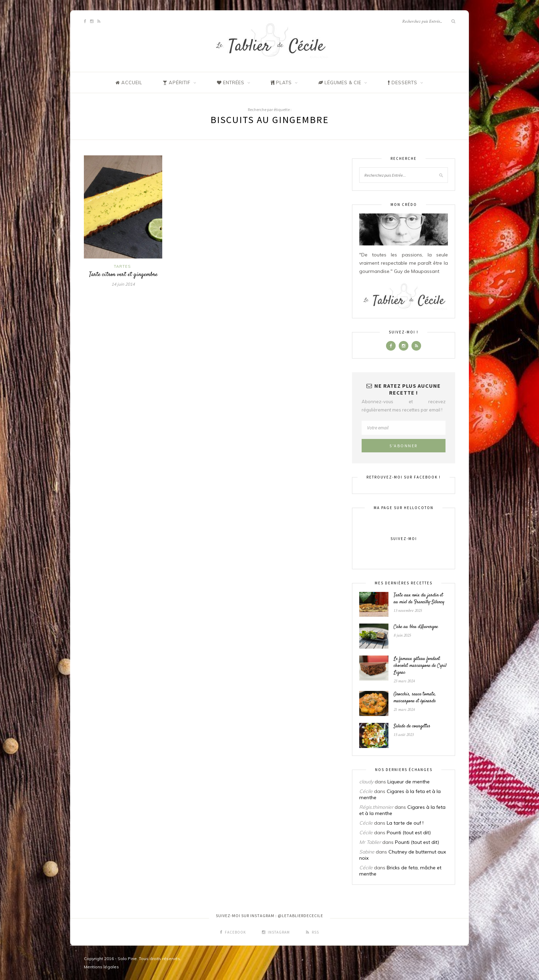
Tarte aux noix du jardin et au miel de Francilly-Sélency (419, 599)
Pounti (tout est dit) (409, 833)
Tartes (122, 266)
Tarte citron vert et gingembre (123, 275)
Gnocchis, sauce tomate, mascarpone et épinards (415, 698)
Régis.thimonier (376, 807)
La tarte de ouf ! (405, 823)
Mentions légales (101, 967)
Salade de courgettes (412, 726)
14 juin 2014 (123, 284)
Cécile (366, 791)
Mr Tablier (370, 842)
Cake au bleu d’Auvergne (416, 627)
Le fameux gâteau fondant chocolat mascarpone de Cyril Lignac (420, 666)
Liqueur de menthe (409, 782)
